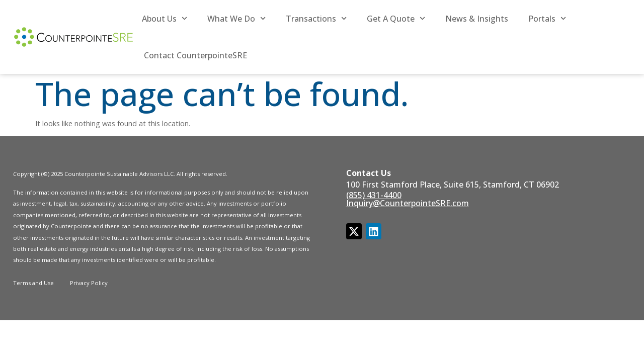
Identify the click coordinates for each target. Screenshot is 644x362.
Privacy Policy (89, 283)
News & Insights (477, 19)
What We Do (236, 18)
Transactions (316, 18)
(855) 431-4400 (374, 195)
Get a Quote (396, 18)
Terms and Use (33, 283)
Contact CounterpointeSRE (195, 55)
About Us (165, 18)
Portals (547, 18)
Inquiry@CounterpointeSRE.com (408, 203)
